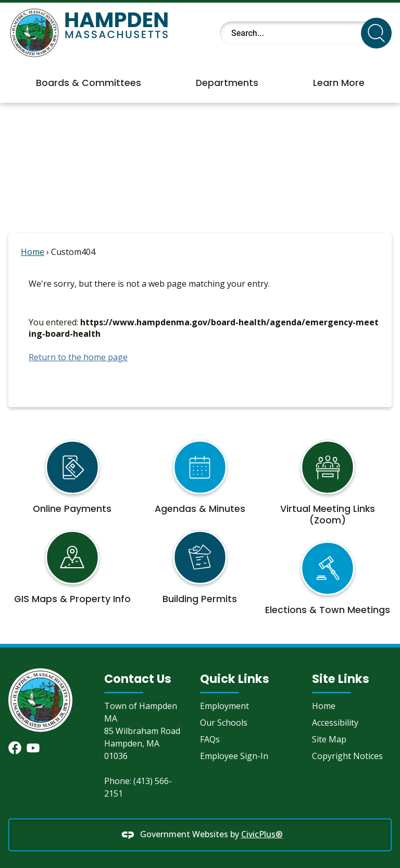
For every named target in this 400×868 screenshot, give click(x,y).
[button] (376, 33)
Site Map (329, 739)
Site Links (341, 679)
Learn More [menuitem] (339, 83)
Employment (224, 706)
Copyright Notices (347, 756)
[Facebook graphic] (15, 748)
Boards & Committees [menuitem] (89, 83)
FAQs (210, 739)
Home (33, 252)
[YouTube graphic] (33, 748)
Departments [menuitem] (227, 83)
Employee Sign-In (234, 756)
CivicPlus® (262, 834)
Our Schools (224, 723)
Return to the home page (78, 357)
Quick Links (235, 679)
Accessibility (335, 723)
